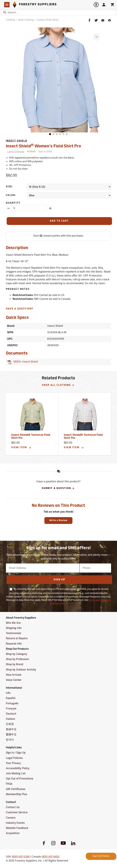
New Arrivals (14, 675)
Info (8, 693)
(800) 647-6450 (50, 857)
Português (12, 703)
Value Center (14, 680)
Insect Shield (17, 141)
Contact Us (13, 807)
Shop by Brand (15, 664)
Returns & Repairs (17, 638)
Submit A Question (58, 488)
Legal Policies (14, 758)
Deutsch (11, 714)
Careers (11, 818)
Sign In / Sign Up (16, 753)
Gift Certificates (16, 789)
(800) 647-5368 (21, 857)
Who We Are (13, 623)
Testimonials (14, 633)
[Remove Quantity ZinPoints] (9, 208)
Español (11, 698)
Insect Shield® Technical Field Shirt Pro (31, 437)
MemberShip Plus (16, 794)
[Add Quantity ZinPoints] (50, 208)
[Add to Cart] (59, 221)
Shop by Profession (17, 659)
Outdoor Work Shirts (48, 20)
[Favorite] (97, 37)
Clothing (10, 20)
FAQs (9, 784)
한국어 (10, 740)
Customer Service (17, 812)
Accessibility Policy (18, 768)
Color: (11, 195)
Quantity (13, 203)
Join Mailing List (16, 773)
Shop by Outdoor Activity (21, 670)
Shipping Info (14, 628)
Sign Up (59, 580)
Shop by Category (17, 654)
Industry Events (15, 823)
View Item (21, 448)
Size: (10, 187)
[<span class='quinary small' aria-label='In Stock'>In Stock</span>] (31, 152)
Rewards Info (14, 644)
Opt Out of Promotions (20, 779)
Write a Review (58, 521)
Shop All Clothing (58, 385)
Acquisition (13, 833)
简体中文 (11, 729)
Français (11, 709)
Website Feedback (17, 828)
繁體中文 (11, 735)
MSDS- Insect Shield (25, 362)
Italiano (10, 719)
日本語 (10, 724)
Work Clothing (26, 20)
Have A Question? (20, 309)
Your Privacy (13, 763)
